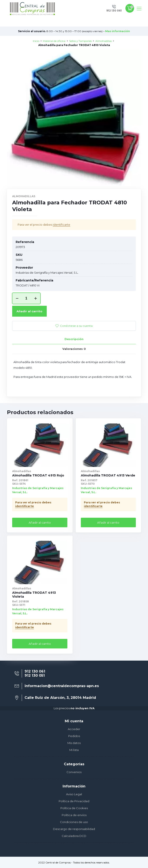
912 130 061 (35, 671)
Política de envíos (74, 815)
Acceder (74, 729)
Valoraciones (74, 349)
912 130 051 (35, 675)
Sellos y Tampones (80, 41)
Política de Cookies (74, 808)
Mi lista (74, 750)
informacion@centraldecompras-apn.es (62, 686)
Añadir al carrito (29, 311)
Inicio (36, 41)
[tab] (74, 339)
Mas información (118, 31)
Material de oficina (54, 41)
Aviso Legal (74, 794)
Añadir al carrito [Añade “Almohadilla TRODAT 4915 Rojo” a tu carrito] (40, 522)
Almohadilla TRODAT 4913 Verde (108, 475)
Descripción (74, 339)
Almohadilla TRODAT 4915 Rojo (38, 475)
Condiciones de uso (74, 822)
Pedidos (74, 736)
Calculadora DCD (74, 836)
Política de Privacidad (74, 801)
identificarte (62, 225)
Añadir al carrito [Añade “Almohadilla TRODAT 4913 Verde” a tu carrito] (108, 522)
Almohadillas (104, 41)
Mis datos (74, 743)
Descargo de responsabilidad (74, 829)
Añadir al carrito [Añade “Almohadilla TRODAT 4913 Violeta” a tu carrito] (40, 644)
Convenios (74, 772)
